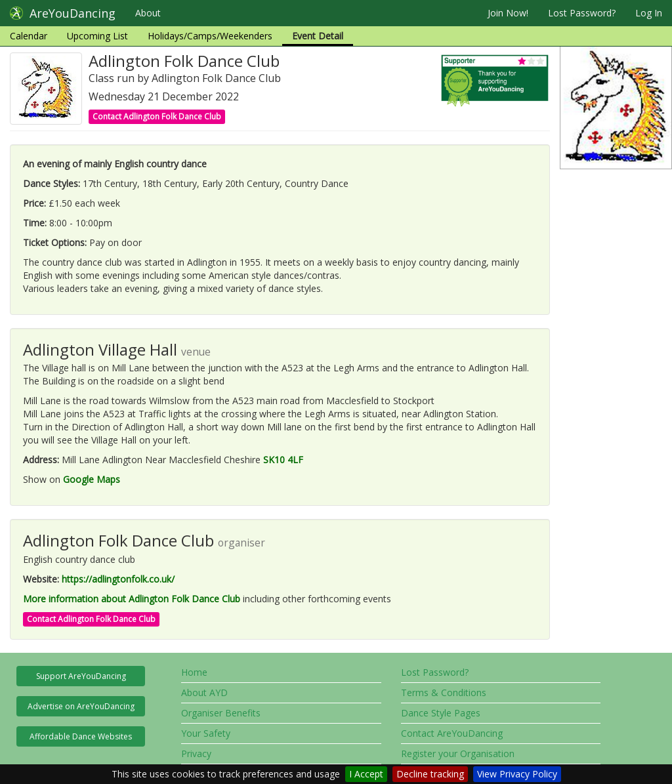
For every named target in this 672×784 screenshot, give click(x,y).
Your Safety (206, 733)
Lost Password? (582, 13)
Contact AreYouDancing (452, 733)
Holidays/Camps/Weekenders (210, 36)
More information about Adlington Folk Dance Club (132, 599)
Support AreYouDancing (81, 676)
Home (194, 672)
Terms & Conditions (444, 692)
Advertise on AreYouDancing (81, 706)
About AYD (204, 692)
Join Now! (508, 13)
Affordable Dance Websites (81, 736)
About (148, 13)
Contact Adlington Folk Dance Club (157, 116)
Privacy (196, 753)
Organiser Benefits (221, 713)
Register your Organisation (458, 753)
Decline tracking (430, 774)
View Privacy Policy (517, 774)
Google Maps (92, 479)
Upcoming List (97, 36)
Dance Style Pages (441, 713)
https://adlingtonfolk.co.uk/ (118, 579)
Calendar (29, 36)
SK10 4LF (283, 460)
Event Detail (318, 36)
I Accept (366, 774)
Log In (649, 13)
